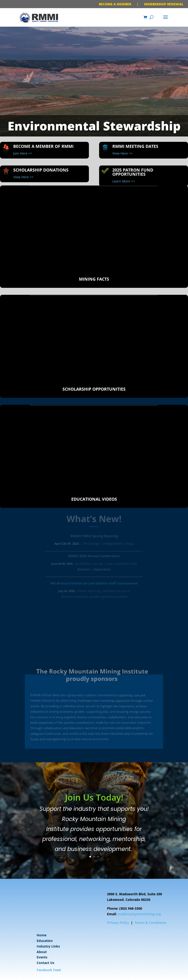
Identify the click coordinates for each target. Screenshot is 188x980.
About (42, 952)
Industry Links (48, 946)
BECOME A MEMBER (115, 4)
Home (42, 935)
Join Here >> (23, 153)
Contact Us (45, 963)
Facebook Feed (49, 970)
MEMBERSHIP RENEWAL (164, 4)
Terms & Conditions (151, 923)
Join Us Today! (94, 807)
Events (42, 957)
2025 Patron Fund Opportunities (133, 172)
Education (45, 941)
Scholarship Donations (41, 170)
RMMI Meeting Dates (135, 146)
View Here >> (122, 153)
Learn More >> (124, 181)
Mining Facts (94, 279)
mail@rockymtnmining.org (139, 914)
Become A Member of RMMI (43, 146)
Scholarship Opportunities (94, 389)
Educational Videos (94, 499)
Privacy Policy (118, 923)
